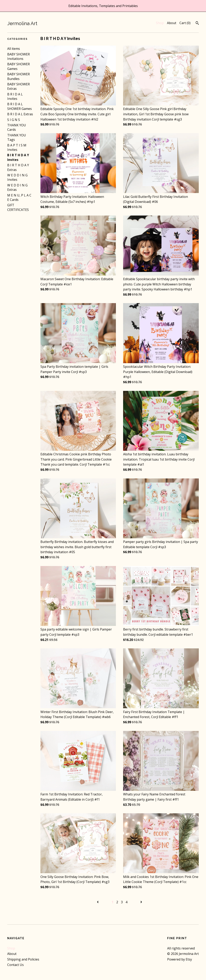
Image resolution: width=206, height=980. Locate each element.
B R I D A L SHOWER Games (20, 106)
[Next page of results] (141, 902)
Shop (160, 23)
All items (14, 49)
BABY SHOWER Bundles (19, 76)
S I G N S (14, 120)
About (172, 23)
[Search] (197, 24)
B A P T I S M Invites (17, 147)
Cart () (185, 23)
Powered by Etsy (180, 959)
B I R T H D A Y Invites (18, 157)
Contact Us (15, 965)
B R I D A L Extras (20, 114)
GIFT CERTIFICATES (18, 207)
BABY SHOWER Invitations (19, 56)
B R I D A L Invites (15, 96)
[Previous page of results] (98, 902)
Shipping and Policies (23, 959)
